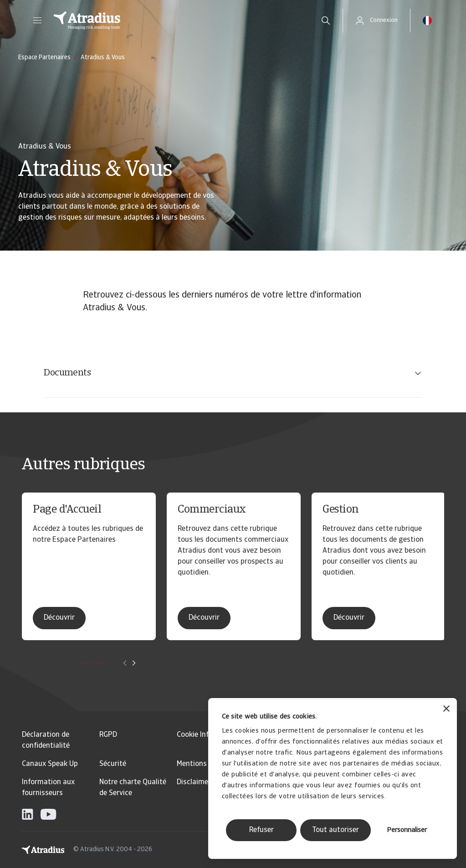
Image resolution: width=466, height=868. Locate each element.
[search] (326, 21)
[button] (37, 21)
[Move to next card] (134, 663)
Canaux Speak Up (50, 764)
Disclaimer (194, 782)
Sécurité (113, 764)
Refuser (261, 830)
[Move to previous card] (125, 663)
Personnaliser (407, 830)
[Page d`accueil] (177, 21)
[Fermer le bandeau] (446, 710)
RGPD (108, 735)
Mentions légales (204, 764)
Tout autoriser (335, 830)
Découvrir (59, 618)
